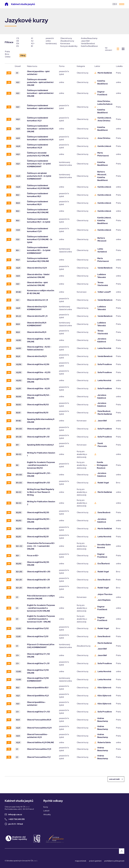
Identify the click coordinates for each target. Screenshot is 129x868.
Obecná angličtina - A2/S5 (39, 372)
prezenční (51, 38)
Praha (11, 52)
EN (22, 44)
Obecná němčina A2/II (37, 268)
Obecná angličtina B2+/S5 (39, 572)
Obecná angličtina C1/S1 (38, 636)
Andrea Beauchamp (90, 38)
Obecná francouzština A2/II (39, 728)
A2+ (37, 44)
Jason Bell (90, 41)
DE (22, 41)
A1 (37, 38)
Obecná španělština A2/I (38, 696)
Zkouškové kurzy (69, 41)
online (51, 41)
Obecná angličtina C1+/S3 (39, 712)
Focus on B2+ (33, 555)
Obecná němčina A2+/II (37, 300)
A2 (37, 41)
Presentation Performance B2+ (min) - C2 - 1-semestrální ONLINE (41, 546)
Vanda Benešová (90, 44)
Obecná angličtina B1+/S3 (39, 429)
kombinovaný (51, 44)
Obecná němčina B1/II (37, 332)
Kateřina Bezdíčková (90, 46)
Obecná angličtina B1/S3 (38, 405)
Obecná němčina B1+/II (37, 316)
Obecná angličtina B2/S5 (38, 512)
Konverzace (69, 44)
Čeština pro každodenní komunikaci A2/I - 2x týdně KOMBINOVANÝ (39, 164)
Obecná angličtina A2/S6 (38, 364)
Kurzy (46, 807)
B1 (37, 46)
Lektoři (46, 811)
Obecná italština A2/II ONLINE (40, 742)
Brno (11, 54)
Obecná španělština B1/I (38, 688)
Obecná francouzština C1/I (39, 757)
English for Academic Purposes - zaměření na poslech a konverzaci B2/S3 (41, 465)
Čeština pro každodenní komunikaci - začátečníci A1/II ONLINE (40, 129)
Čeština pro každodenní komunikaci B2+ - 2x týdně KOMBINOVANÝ (39, 250)
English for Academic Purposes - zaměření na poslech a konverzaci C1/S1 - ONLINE (41, 619)
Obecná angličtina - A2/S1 (39, 388)
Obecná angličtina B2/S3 (38, 529)
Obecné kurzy (69, 38)
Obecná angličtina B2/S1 (38, 537)
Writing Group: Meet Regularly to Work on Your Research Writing (41, 492)
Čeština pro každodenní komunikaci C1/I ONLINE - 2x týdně (40, 239)
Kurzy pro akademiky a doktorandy (69, 46)
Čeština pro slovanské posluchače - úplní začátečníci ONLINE (40, 82)
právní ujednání (95, 861)
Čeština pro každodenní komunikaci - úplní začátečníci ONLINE (40, 93)
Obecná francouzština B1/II (39, 720)
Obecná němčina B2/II (37, 356)
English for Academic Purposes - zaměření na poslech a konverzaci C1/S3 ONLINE (41, 608)
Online (11, 57)
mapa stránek (81, 861)
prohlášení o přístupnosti (114, 861)
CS (22, 38)
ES (22, 46)
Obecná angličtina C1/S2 (38, 628)
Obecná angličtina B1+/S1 (38, 437)
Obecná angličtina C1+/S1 (38, 663)
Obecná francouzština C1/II (39, 749)
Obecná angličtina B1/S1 (38, 413)
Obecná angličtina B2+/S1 (38, 580)
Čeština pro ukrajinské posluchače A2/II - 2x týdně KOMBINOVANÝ (39, 176)
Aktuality (47, 814)
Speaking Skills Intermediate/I (40, 445)
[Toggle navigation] (122, 4)
